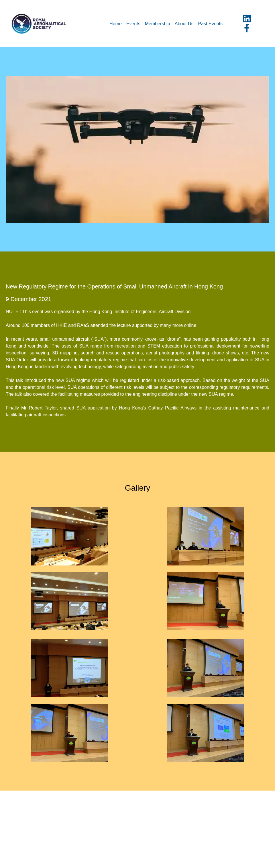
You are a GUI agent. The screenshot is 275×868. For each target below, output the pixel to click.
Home (116, 24)
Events (133, 24)
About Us (184, 24)
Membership (158, 24)
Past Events (210, 24)
